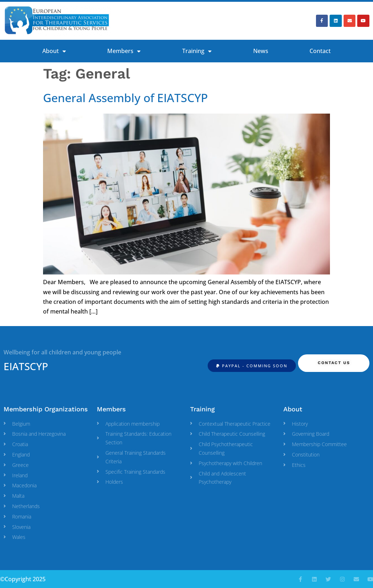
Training (197, 51)
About (54, 51)
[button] (252, 366)
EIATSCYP (26, 366)
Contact (320, 51)
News (261, 51)
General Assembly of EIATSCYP (125, 98)
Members (124, 51)
